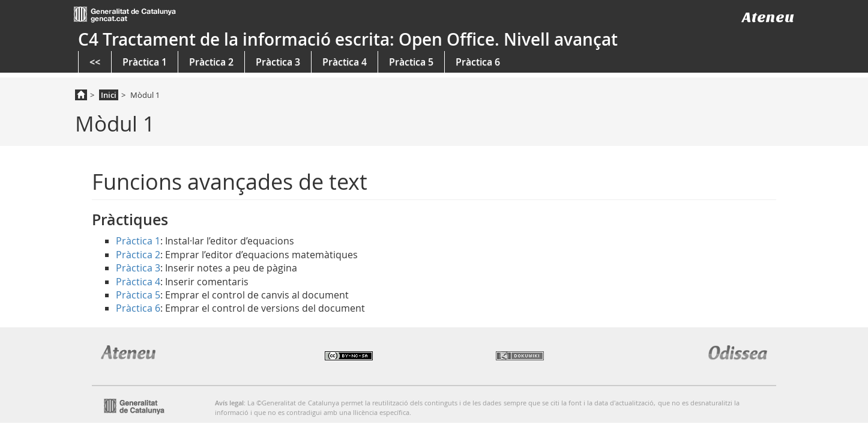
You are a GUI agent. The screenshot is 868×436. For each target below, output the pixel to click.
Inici (109, 95)
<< (95, 62)
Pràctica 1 (145, 62)
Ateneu (768, 17)
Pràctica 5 (411, 62)
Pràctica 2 (211, 62)
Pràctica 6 (478, 62)
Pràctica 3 (278, 62)
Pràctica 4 (345, 62)
